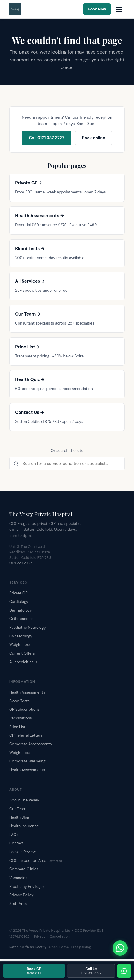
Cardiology (19, 602)
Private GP (18, 593)
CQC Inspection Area (36, 861)
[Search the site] (67, 464)
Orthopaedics (21, 619)
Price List (17, 727)
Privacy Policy (21, 895)
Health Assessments (27, 692)
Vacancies (18, 878)
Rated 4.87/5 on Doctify (28, 947)
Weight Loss (20, 645)
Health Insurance (24, 826)
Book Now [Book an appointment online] (97, 9)
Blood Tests (19, 701)
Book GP (34, 971)
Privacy (40, 936)
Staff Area (18, 904)
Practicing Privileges (27, 887)
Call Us (91, 971)
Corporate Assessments (31, 744)
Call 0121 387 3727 (46, 138)
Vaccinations (21, 718)
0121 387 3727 (21, 563)
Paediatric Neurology (28, 627)
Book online (93, 138)
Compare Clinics (24, 869)
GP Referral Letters (26, 735)
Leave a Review (22, 852)
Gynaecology (21, 636)
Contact (16, 843)
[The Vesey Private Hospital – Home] (15, 9)
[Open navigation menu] (119, 9)
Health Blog (19, 817)
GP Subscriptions (25, 709)
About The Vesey (24, 800)
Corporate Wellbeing (27, 761)
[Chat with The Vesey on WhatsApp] (120, 948)
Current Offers (22, 653)
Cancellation (60, 936)
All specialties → (23, 662)
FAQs (14, 835)
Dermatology (21, 610)
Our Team (18, 809)
